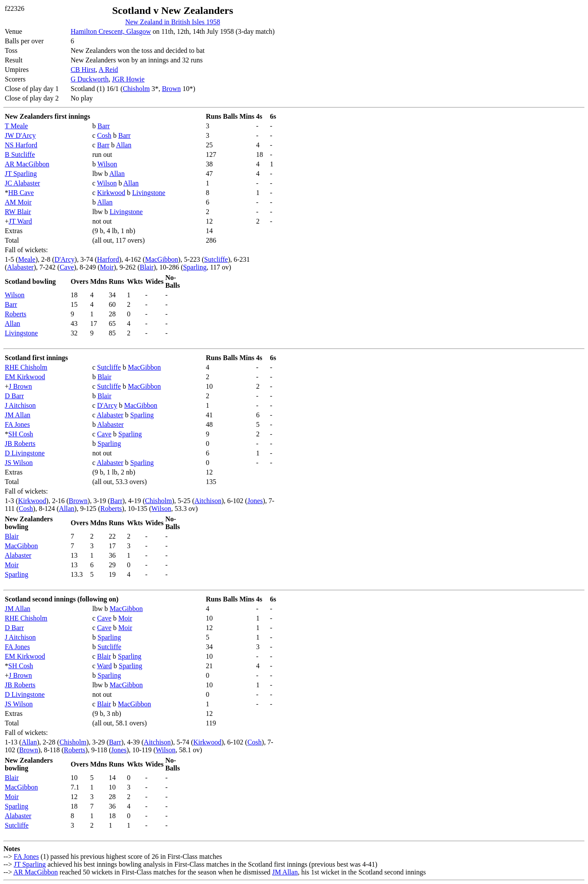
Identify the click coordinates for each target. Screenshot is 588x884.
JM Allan (18, 415)
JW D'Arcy (20, 135)
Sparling (195, 267)
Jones (255, 501)
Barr (104, 126)
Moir (107, 267)
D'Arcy (65, 259)
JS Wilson (19, 463)
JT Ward (20, 221)
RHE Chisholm (26, 367)
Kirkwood (111, 193)
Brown (172, 89)
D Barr (14, 396)
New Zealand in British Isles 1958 (173, 22)
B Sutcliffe (20, 154)
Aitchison (208, 501)
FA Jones (17, 424)
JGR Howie (128, 79)
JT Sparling (21, 174)
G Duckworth (90, 79)
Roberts (16, 314)
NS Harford (21, 145)
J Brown (20, 386)
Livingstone (149, 193)
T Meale (16, 126)
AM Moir (18, 202)
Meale (27, 259)
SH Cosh (21, 434)
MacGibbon (162, 259)
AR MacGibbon (27, 164)
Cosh (104, 135)
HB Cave (21, 193)
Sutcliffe (216, 259)
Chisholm (136, 89)
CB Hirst (83, 70)
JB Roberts (20, 444)
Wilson (107, 164)
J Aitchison (20, 405)
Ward (104, 666)
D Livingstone (25, 453)
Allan (124, 145)
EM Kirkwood (25, 377)
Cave (67, 267)
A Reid (108, 70)
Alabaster (20, 267)
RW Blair (18, 212)
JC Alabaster (22, 183)
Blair (146, 267)
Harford (108, 259)
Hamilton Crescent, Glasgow (111, 31)
